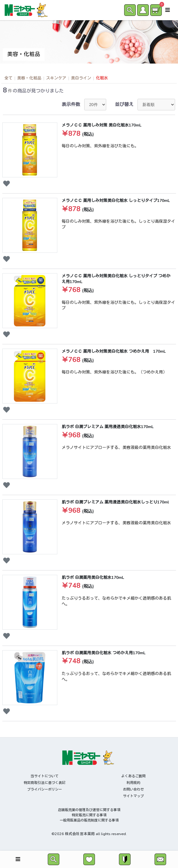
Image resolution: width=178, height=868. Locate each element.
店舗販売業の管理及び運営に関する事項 (89, 810)
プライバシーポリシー (45, 789)
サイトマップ (133, 796)
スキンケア (56, 78)
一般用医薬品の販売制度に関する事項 (89, 820)
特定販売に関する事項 (89, 815)
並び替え (124, 105)
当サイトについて (45, 776)
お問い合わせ (133, 789)
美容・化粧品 (29, 78)
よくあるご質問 (133, 776)
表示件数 (71, 105)
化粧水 (102, 78)
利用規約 (133, 783)
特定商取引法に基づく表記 (45, 783)
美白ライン (81, 78)
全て (8, 78)
